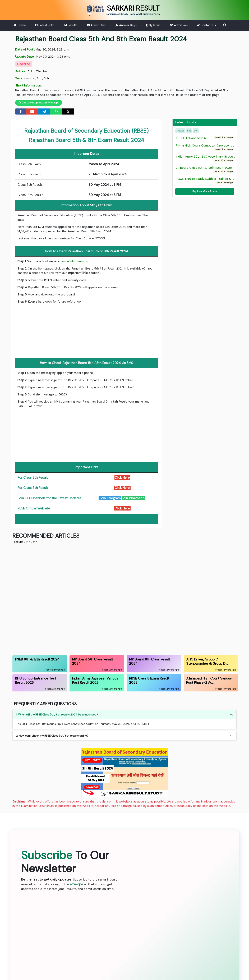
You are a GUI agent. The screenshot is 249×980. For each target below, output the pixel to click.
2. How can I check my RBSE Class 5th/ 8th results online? (52, 736)
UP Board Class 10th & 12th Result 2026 (204, 169)
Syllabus (153, 25)
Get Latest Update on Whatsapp (39, 103)
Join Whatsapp (133, 498)
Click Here (122, 508)
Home (20, 25)
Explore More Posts (205, 191)
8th (39, 78)
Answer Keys (126, 25)
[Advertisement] (86, 331)
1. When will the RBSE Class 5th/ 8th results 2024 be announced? (57, 715)
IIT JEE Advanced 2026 (193, 138)
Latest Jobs (45, 25)
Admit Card (96, 25)
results (29, 78)
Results (71, 25)
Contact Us (206, 25)
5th (46, 78)
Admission (179, 25)
